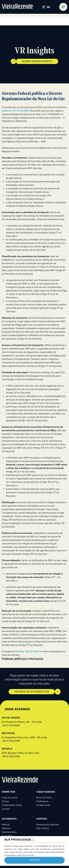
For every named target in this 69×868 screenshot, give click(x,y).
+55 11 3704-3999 (11, 741)
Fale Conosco (43, 828)
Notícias (6, 824)
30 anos (5, 801)
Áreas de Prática (44, 798)
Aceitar (35, 860)
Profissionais (42, 801)
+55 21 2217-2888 (11, 726)
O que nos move (10, 798)
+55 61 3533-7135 (11, 757)
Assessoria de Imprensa (48, 824)
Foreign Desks (43, 805)
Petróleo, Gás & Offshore (29, 652)
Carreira (6, 809)
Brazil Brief (7, 836)
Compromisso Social (12, 805)
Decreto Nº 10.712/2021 (16, 111)
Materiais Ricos (9, 832)
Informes (6, 828)
